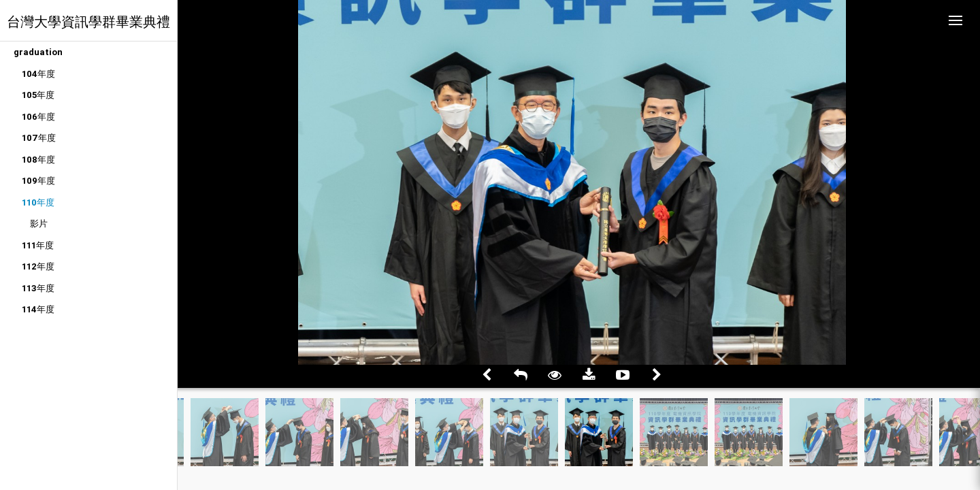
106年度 (38, 117)
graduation (38, 52)
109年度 (38, 181)
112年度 (38, 266)
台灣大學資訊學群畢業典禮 (88, 21)
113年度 (38, 288)
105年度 (38, 95)
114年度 (38, 309)
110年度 (38, 202)
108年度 (38, 160)
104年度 (38, 74)
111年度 (38, 245)
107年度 (39, 138)
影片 (39, 224)
